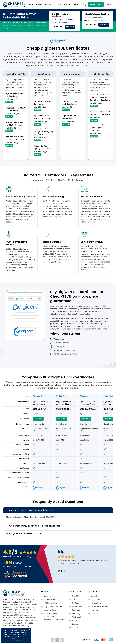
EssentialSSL (77, 607)
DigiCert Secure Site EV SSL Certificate (15, 109)
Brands (39, 5)
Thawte (75, 628)
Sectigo (75, 624)
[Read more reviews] (15, 577)
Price (31, 5)
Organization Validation (54, 607)
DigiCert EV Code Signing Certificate (42, 117)
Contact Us (95, 600)
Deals (59, 5)
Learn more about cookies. (15, 640)
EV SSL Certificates (52, 603)
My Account (96, 5)
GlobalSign (76, 614)
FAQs (93, 614)
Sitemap (94, 610)
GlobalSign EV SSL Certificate (98, 129)
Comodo (76, 600)
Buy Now (70, 27)
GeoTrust (76, 610)
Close (29, 629)
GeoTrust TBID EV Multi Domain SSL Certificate (100, 113)
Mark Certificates (51, 610)
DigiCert (75, 603)
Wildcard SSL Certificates (54, 620)
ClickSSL (75, 596)
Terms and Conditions (100, 607)
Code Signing (49, 596)
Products (49, 5)
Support (68, 5)
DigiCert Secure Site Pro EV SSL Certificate (15, 138)
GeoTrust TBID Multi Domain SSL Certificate (100, 99)
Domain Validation (51, 600)
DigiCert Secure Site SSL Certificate (14, 95)
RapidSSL (76, 621)
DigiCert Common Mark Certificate (70, 103)
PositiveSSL (76, 617)
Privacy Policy (96, 603)
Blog (76, 5)
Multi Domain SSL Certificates (51, 615)
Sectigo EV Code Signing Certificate (42, 147)
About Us (94, 596)
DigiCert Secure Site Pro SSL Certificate (14, 124)
